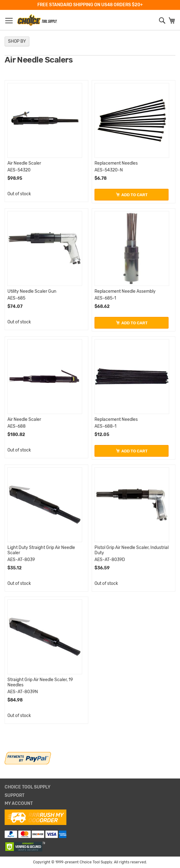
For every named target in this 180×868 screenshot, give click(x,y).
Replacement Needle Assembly (125, 291)
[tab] (90, 787)
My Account (19, 804)
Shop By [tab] (17, 41)
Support (15, 796)
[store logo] (37, 20)
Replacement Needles (116, 163)
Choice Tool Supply (27, 787)
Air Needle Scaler (24, 163)
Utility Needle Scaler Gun (32, 291)
